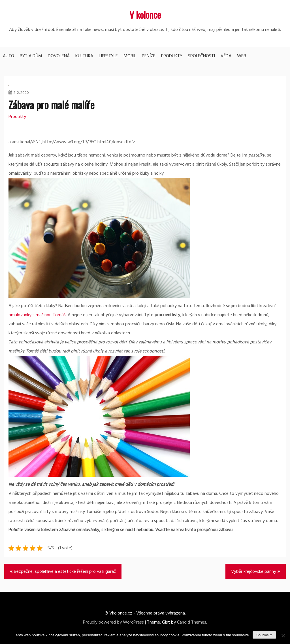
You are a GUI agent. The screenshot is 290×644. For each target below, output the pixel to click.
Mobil (130, 56)
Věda (226, 56)
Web (242, 56)
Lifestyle (108, 56)
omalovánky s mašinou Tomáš (37, 315)
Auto (8, 56)
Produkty (172, 56)
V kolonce (145, 15)
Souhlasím (264, 635)
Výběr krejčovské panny (254, 572)
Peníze (149, 56)
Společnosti (201, 56)
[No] (283, 635)
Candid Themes (192, 622)
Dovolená (59, 56)
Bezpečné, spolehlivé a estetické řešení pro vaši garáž (65, 572)
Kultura (84, 56)
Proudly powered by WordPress (113, 622)
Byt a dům (31, 56)
